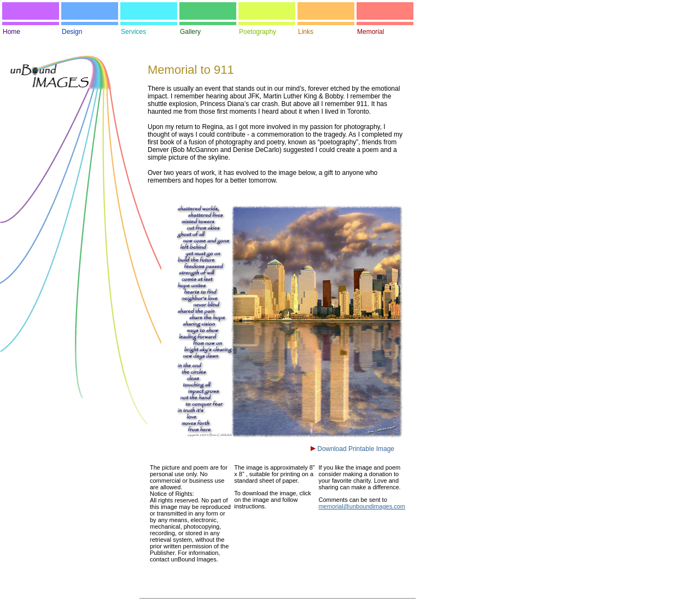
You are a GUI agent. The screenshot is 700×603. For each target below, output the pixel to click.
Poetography (258, 32)
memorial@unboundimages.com (362, 506)
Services (133, 32)
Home (11, 32)
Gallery (190, 32)
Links (306, 32)
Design (72, 32)
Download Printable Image (355, 449)
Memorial (371, 32)
